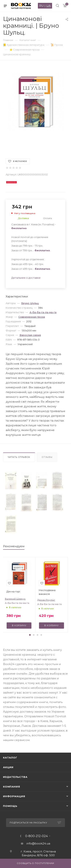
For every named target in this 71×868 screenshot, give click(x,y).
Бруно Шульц (30, 303)
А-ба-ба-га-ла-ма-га (43, 312)
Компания (11, 787)
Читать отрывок (19, 457)
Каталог (10, 758)
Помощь (10, 806)
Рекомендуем (14, 546)
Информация (14, 796)
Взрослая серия (30, 335)
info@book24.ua (38, 843)
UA (48, 6)
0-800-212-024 (36, 836)
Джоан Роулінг (46, 600)
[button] (30, 635)
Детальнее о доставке (26, 278)
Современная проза (32, 317)
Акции (8, 767)
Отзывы (47, 457)
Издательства (15, 777)
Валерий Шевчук (15, 599)
